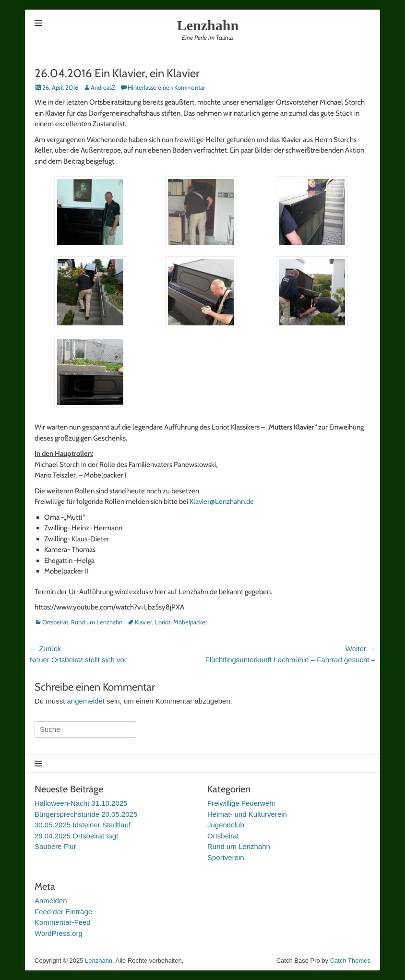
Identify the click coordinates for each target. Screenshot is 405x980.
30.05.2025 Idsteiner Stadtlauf (83, 825)
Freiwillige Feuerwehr (242, 803)
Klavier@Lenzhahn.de (222, 502)
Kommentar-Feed (63, 922)
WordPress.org (59, 933)
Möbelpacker (190, 622)
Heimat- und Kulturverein (247, 814)
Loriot (163, 622)
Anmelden (51, 901)
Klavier (143, 622)
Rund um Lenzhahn (97, 622)
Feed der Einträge (63, 912)
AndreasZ (103, 87)
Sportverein (226, 857)
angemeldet (86, 701)
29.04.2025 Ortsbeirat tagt (76, 836)
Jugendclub (226, 825)
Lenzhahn (208, 25)
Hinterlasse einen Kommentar (166, 87)
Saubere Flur (55, 846)
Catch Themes (350, 961)
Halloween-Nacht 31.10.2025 (81, 803)
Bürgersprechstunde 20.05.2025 (86, 814)
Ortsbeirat (55, 622)
